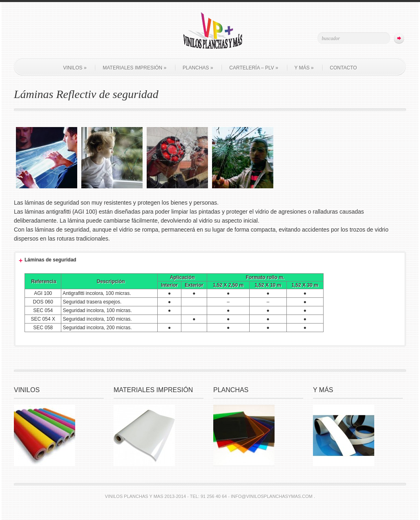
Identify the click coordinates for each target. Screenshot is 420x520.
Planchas (198, 68)
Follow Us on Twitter (54, 37)
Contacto (343, 68)
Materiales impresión (134, 68)
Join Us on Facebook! (65, 37)
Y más (304, 68)
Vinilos (75, 68)
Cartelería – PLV (254, 68)
